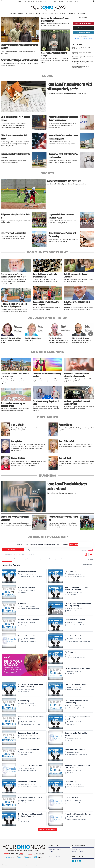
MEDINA (45, 13)
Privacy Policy (37, 865)
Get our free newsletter (83, 28)
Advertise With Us (42, 1)
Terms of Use (53, 854)
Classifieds (19, 1)
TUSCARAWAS (29, 13)
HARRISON (81, 13)
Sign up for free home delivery (83, 23)
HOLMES (13, 13)
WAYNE (20, 13)
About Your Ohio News (56, 849)
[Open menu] (1, 1)
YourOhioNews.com (19, 865)
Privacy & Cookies (55, 856)
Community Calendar (30, 1)
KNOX (38, 13)
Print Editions (53, 1)
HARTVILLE (64, 13)
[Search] (94, 1)
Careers (77, 1)
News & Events (78, 852)
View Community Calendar (83, 32)
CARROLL (72, 13)
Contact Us (69, 1)
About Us (61, 1)
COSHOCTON (54, 13)
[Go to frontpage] (48, 8)
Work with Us (77, 849)
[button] (91, 334)
